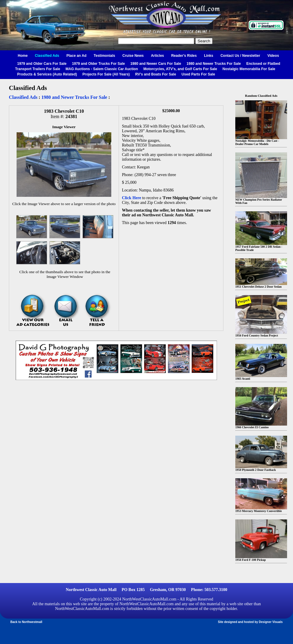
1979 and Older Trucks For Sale (98, 64)
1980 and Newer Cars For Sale (156, 64)
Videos (273, 56)
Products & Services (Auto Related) (47, 74)
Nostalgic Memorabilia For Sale (249, 69)
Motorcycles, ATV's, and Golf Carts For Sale (180, 69)
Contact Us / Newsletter (240, 56)
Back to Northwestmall (26, 622)
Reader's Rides (184, 56)
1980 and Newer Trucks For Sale (214, 64)
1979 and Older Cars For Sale (42, 64)
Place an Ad (77, 56)
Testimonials (104, 56)
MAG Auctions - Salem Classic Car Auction (102, 69)
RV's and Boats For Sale (156, 74)
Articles (157, 56)
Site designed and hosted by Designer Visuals (250, 622)
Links (209, 56)
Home (23, 56)
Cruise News (133, 56)
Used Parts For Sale (198, 74)
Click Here (132, 198)
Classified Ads (47, 56)
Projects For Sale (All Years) (106, 74)
